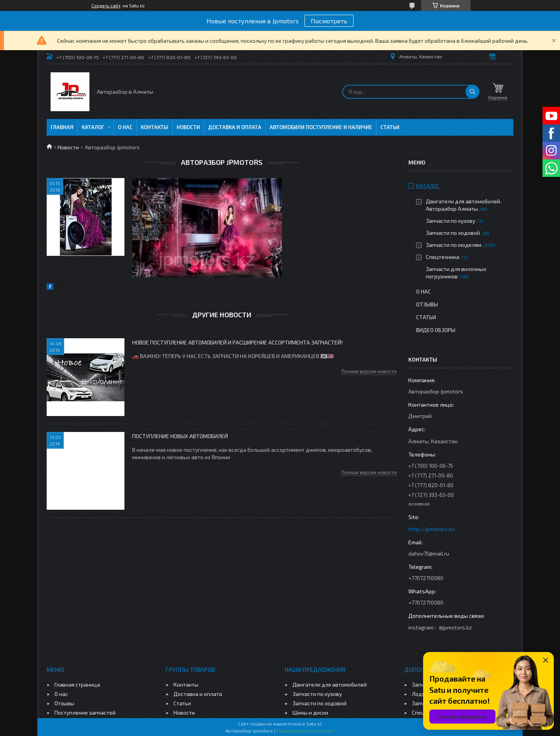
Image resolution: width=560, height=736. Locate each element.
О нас (125, 127)
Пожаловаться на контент (306, 731)
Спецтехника (443, 257)
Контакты (155, 127)
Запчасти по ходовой (453, 233)
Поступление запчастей (85, 712)
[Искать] (472, 92)
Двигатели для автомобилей (330, 684)
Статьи (390, 127)
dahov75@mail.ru (429, 553)
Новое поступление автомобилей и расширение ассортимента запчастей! (237, 342)
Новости (188, 127)
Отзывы (427, 304)
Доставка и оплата (235, 127)
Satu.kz (314, 724)
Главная (62, 127)
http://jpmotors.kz (431, 529)
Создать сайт (106, 5)
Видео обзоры (436, 330)
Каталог (93, 127)
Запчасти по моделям (454, 245)
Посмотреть (329, 21)
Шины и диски (310, 712)
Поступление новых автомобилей (180, 436)
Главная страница (77, 684)
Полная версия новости (369, 371)
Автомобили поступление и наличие (321, 127)
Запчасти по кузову (451, 221)
